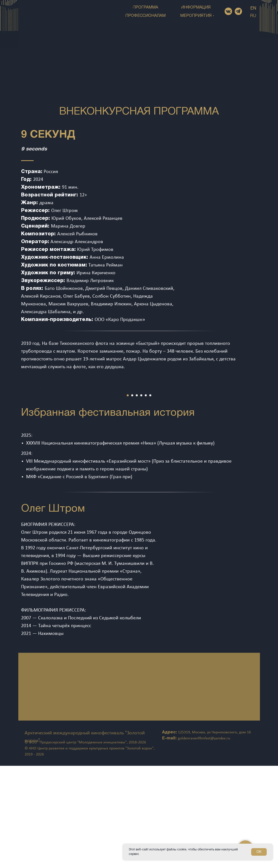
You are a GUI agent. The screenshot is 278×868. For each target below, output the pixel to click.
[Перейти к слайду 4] (141, 498)
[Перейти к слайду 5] (146, 498)
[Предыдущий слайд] (13, 439)
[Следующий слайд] (265, 439)
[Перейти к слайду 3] (137, 498)
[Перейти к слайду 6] (150, 498)
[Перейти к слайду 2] (132, 498)
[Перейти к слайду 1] (128, 498)
